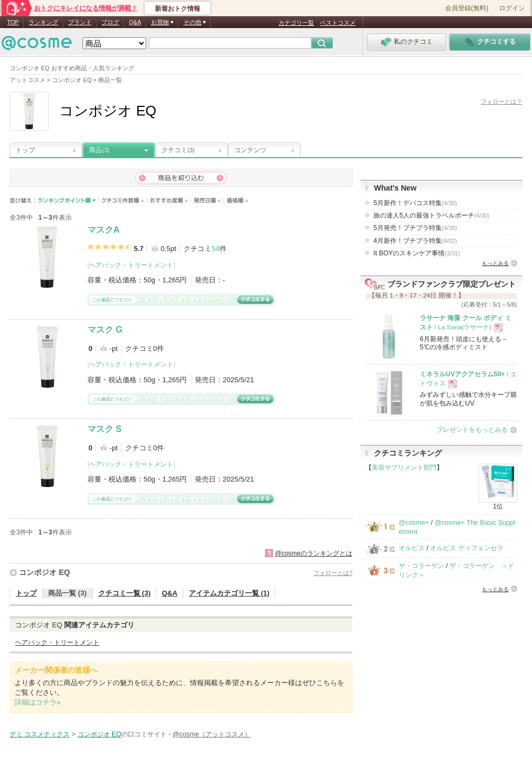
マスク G (105, 330)
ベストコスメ (338, 23)
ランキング (43, 22)
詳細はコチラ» (37, 702)
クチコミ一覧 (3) (125, 593)
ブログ (110, 22)
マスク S (104, 429)
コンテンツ (250, 150)
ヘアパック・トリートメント (131, 265)
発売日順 (207, 201)
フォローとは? (333, 573)
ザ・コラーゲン (421, 566)
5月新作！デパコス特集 (415, 203)
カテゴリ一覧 (296, 23)
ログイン (512, 8)
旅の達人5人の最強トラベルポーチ (431, 215)
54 (215, 249)
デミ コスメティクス (40, 734)
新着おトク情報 (178, 9)
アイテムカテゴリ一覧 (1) (229, 593)
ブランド (80, 22)
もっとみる (495, 263)
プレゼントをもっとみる (472, 430)
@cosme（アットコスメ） (212, 734)
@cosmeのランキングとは (313, 553)
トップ (25, 150)
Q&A (135, 22)
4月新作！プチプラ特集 (415, 241)
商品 (99, 150)
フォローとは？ (502, 101)
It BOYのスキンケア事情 (417, 253)
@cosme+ (414, 523)
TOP (13, 22)
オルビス (412, 548)
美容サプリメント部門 (404, 468)
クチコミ (178, 150)
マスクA (104, 230)
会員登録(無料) (467, 8)
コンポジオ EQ (45, 572)
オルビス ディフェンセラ (466, 548)
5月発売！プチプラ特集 (415, 228)
